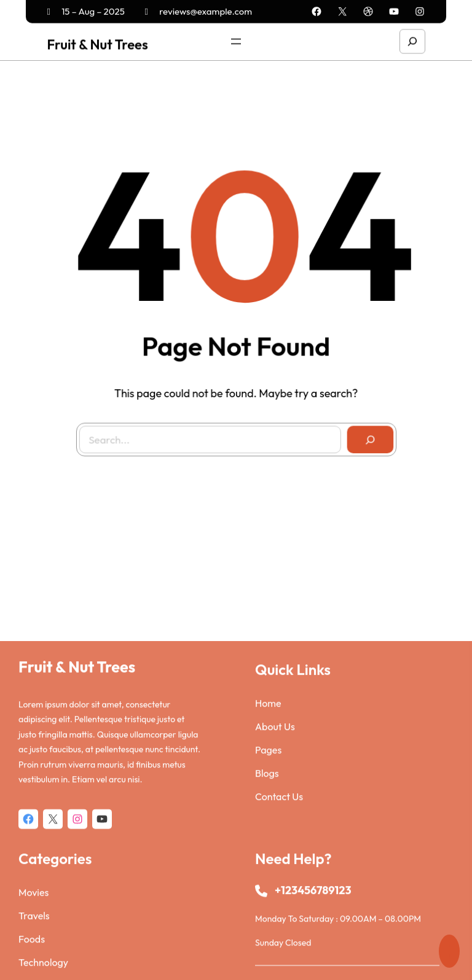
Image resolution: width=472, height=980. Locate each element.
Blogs (267, 871)
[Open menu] (236, 40)
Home (268, 801)
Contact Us (279, 895)
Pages (268, 848)
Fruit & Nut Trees (97, 43)
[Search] (366, 435)
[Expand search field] (412, 40)
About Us (275, 825)
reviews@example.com (199, 10)
